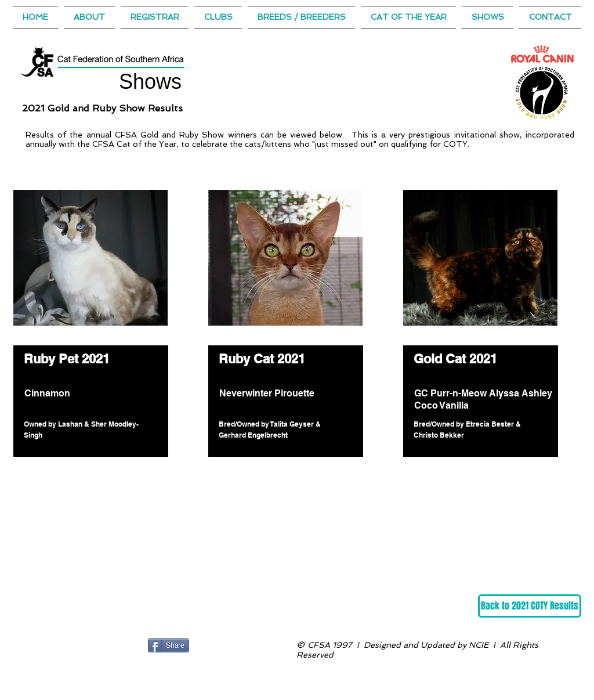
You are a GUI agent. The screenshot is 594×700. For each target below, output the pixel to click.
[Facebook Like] (215, 645)
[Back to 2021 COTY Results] (530, 606)
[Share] (169, 645)
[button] (408, 17)
